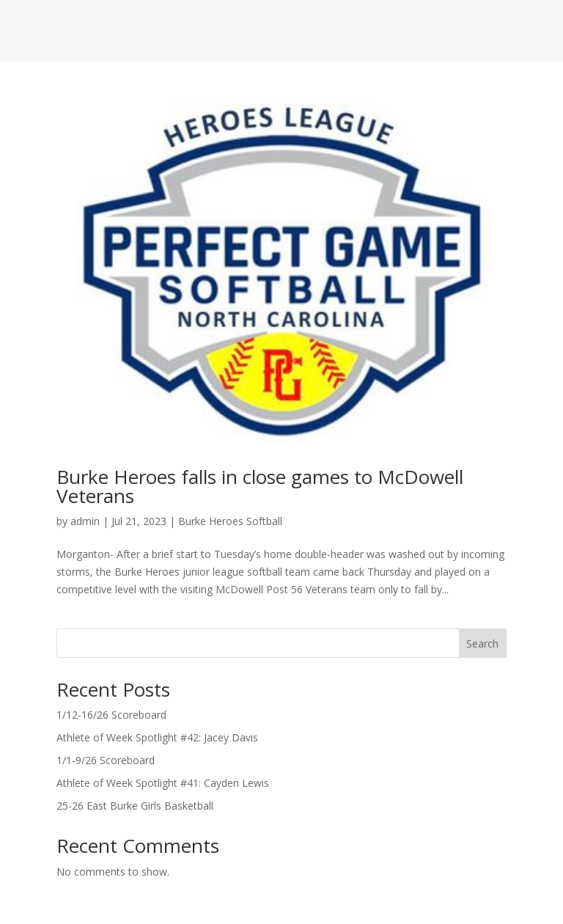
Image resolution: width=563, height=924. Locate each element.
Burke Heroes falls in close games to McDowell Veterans (260, 486)
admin (85, 521)
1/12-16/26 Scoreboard (111, 715)
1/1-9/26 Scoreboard (106, 760)
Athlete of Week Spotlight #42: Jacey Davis (157, 737)
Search (482, 643)
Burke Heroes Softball (230, 521)
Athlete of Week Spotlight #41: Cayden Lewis (163, 783)
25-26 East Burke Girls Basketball (135, 806)
